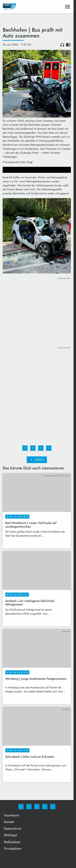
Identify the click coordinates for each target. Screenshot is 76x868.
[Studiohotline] (45, 807)
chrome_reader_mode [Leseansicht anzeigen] (68, 45)
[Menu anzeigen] (68, 7)
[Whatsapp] (37, 807)
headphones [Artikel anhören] (62, 45)
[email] (53, 807)
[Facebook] (21, 807)
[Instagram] (29, 807)
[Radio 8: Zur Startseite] (20, 7)
